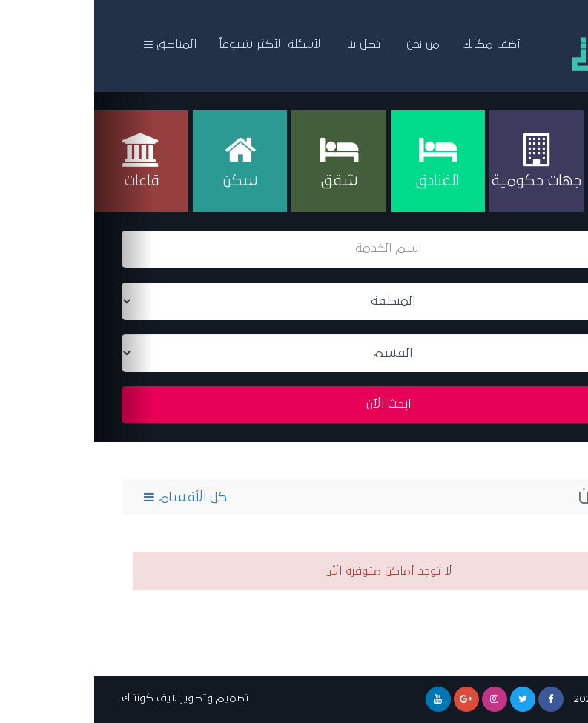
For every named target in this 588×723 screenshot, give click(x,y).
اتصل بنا (271, 44)
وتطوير (102, 698)
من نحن (329, 44)
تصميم (138, 698)
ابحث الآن (294, 405)
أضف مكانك (397, 44)
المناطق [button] (76, 44)
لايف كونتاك (55, 698)
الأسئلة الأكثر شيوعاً (177, 44)
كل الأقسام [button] (91, 497)
